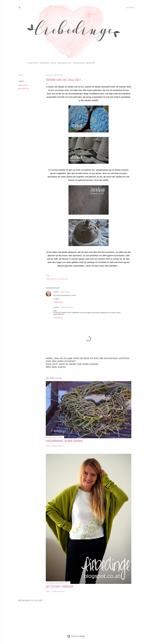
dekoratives (23, 85)
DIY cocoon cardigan (59, 587)
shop (53, 63)
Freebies (44, 63)
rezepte (90, 63)
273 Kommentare (58, 591)
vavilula (56, 292)
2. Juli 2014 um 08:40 (65, 292)
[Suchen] (130, 8)
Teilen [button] (21, 75)
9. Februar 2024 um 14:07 (66, 307)
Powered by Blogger (76, 636)
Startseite (33, 63)
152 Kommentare (58, 446)
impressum (79, 63)
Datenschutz (64, 63)
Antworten (58, 302)
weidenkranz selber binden (64, 441)
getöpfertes (23, 88)
